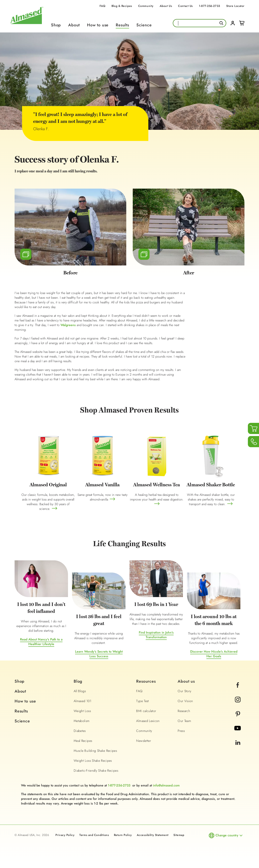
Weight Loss (82, 711)
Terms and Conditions (94, 835)
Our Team (184, 721)
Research (184, 711)
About (74, 25)
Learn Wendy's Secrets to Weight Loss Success (99, 654)
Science (144, 25)
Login (233, 23)
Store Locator (235, 6)
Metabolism (82, 721)
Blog (78, 681)
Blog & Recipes (122, 6)
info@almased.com (166, 785)
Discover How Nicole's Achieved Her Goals (214, 654)
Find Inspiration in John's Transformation (156, 635)
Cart (242, 23)
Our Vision (185, 701)
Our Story (184, 691)
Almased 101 (82, 701)
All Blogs (80, 691)
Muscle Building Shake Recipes (95, 751)
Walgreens (68, 325)
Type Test (142, 701)
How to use (98, 25)
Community (146, 6)
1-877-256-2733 (210, 6)
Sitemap (179, 835)
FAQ (102, 6)
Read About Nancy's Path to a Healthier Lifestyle (41, 642)
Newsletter (144, 741)
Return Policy (123, 835)
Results (122, 25)
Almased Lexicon (148, 721)
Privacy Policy (65, 835)
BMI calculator (146, 711)
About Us (166, 6)
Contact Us (185, 6)
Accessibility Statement (153, 835)
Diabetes (80, 731)
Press (181, 731)
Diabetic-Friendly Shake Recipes (96, 771)
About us (186, 681)
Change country (227, 835)
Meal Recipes (83, 741)
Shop (56, 25)
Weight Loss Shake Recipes (93, 761)
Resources (146, 681)
